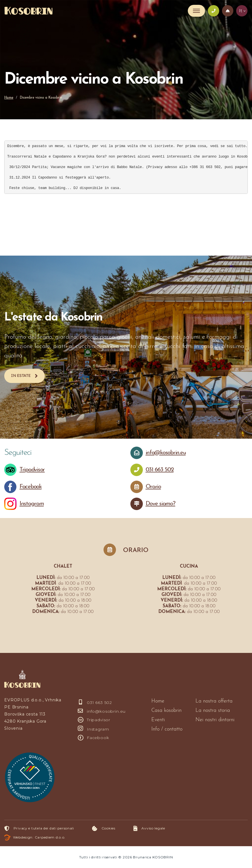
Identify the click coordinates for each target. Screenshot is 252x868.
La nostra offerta (214, 701)
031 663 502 (95, 703)
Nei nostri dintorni (215, 720)
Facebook (93, 738)
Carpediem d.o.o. (50, 837)
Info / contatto (167, 729)
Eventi (158, 720)
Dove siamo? (161, 504)
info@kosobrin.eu (102, 711)
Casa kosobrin (166, 711)
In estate (21, 375)
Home (9, 98)
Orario (153, 487)
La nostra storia (213, 711)
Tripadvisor (94, 720)
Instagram (93, 729)
